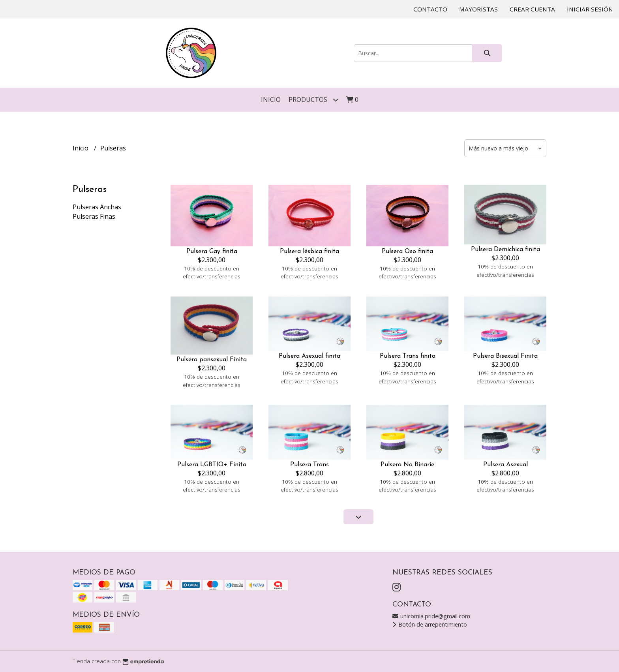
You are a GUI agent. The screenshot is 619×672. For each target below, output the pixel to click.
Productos (313, 100)
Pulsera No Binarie (407, 465)
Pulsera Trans (309, 465)
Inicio (271, 99)
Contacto (430, 9)
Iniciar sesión (590, 9)
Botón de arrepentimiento (430, 624)
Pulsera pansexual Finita (212, 360)
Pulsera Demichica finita (506, 250)
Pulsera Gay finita (212, 252)
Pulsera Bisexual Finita (505, 356)
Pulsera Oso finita (407, 252)
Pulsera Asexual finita (309, 356)
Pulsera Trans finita (408, 356)
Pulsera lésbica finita (309, 252)
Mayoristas (478, 9)
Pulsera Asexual (506, 465)
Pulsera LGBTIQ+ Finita (212, 465)
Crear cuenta (532, 9)
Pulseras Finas (94, 216)
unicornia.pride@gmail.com (431, 616)
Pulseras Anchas (97, 207)
